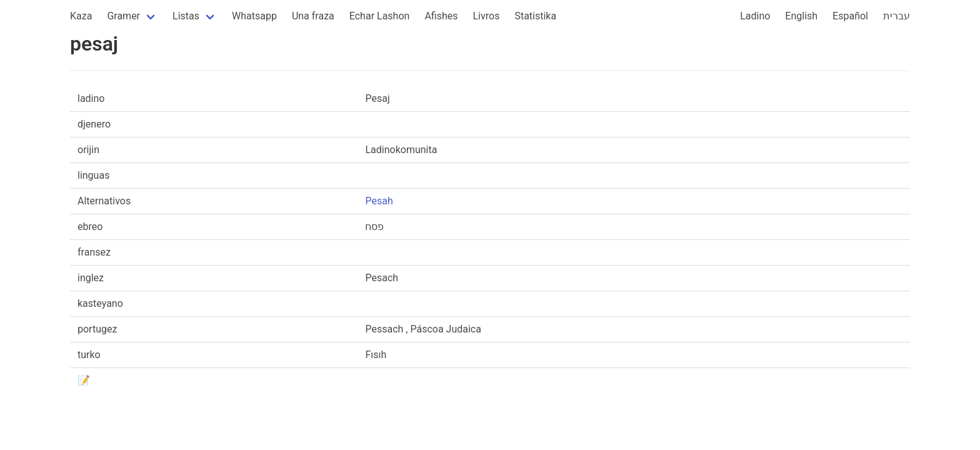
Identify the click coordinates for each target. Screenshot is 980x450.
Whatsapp (254, 16)
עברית (897, 16)
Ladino (755, 16)
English (801, 16)
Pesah (379, 201)
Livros (487, 16)
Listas (186, 16)
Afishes (441, 16)
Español (850, 16)
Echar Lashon (380, 16)
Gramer (123, 16)
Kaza (81, 16)
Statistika (535, 16)
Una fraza (313, 16)
